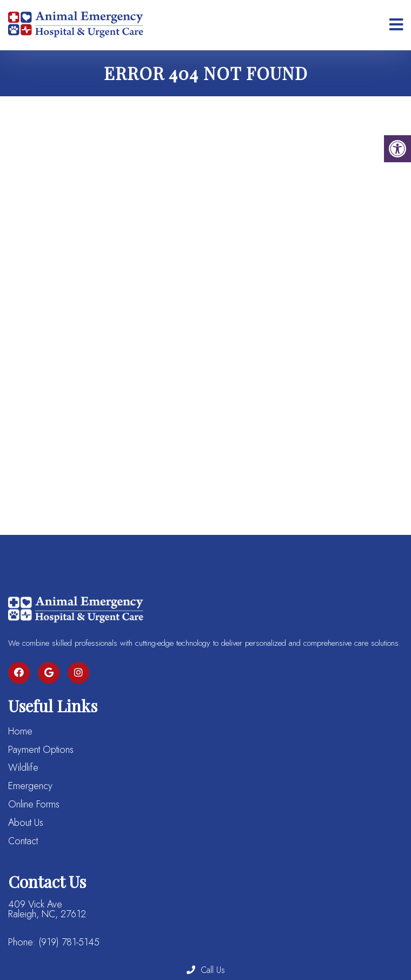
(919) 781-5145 (69, 942)
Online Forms (34, 804)
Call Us (206, 970)
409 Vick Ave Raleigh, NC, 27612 (47, 909)
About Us (26, 823)
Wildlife (23, 767)
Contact (23, 841)
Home (20, 731)
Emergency (30, 786)
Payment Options (41, 750)
